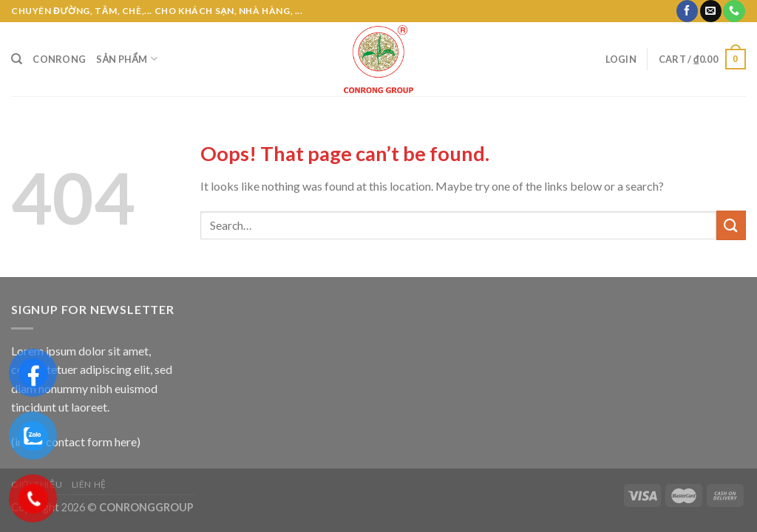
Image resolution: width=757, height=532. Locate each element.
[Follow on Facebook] (687, 11)
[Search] (17, 59)
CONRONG (59, 59)
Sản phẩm (127, 59)
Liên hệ (89, 484)
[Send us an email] (711, 11)
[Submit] (731, 225)
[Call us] (734, 11)
